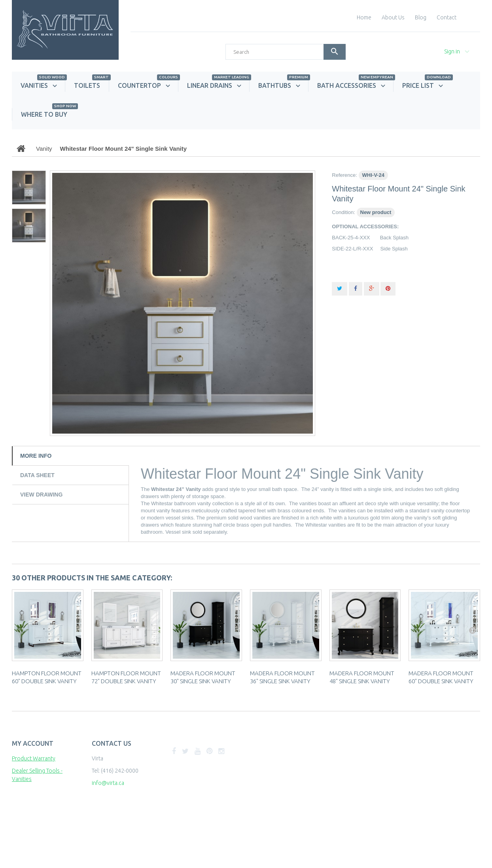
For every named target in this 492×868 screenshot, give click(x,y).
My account (33, 743)
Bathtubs (283, 84)
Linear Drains (218, 84)
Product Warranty (34, 758)
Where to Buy (48, 113)
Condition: (343, 212)
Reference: (344, 175)
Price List (427, 84)
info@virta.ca (108, 783)
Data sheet (37, 475)
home (364, 17)
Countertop (148, 84)
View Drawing (41, 495)
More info (36, 456)
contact (447, 17)
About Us (393, 17)
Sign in (452, 51)
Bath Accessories (355, 84)
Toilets (91, 84)
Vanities (43, 84)
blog (421, 17)
